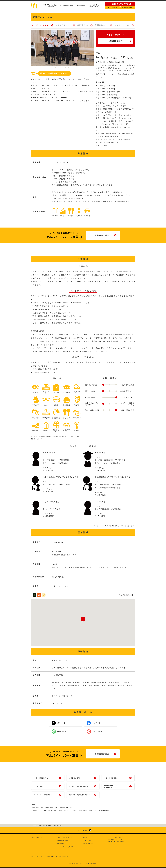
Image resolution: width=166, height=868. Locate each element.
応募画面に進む (115, 41)
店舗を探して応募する (120, 4)
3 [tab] (62, 68)
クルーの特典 (81, 6)
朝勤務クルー (84, 25)
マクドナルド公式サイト (38, 856)
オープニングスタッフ (115, 837)
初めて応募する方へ (128, 8)
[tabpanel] (62, 48)
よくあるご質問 (112, 8)
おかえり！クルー (123, 25)
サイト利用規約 (63, 856)
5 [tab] (68, 68)
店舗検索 (85, 837)
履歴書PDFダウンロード (67, 808)
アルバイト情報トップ (37, 837)
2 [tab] (59, 68)
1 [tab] (56, 68)
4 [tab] (65, 68)
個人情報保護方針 (52, 856)
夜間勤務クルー (102, 25)
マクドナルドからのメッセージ (50, 6)
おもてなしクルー (64, 25)
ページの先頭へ (82, 830)
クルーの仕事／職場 (66, 6)
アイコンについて (126, 595)
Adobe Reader (105, 810)
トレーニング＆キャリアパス (94, 6)
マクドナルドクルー (41, 25)
